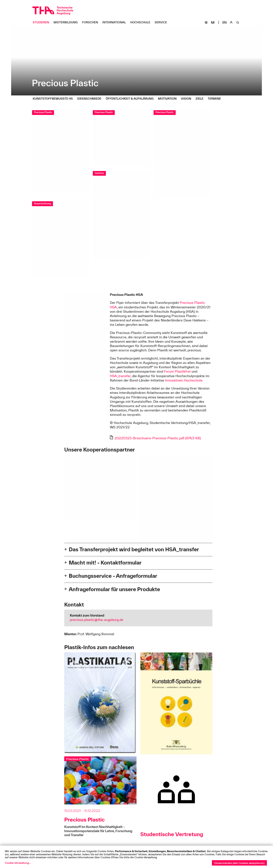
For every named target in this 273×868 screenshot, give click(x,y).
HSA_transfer (120, 376)
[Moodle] (213, 22)
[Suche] (238, 22)
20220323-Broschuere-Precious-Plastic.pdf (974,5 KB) (158, 438)
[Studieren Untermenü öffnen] (42, 22)
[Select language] (225, 22)
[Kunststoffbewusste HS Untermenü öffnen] (54, 99)
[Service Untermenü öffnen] (162, 22)
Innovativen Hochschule (184, 380)
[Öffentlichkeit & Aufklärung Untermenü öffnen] (131, 99)
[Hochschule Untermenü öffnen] (142, 22)
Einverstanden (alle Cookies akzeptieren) (239, 863)
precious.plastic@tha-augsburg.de (97, 620)
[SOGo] (206, 22)
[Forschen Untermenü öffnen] (91, 22)
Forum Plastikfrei (177, 371)
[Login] (231, 22)
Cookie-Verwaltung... (18, 863)
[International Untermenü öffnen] (115, 22)
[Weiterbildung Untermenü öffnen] (67, 22)
